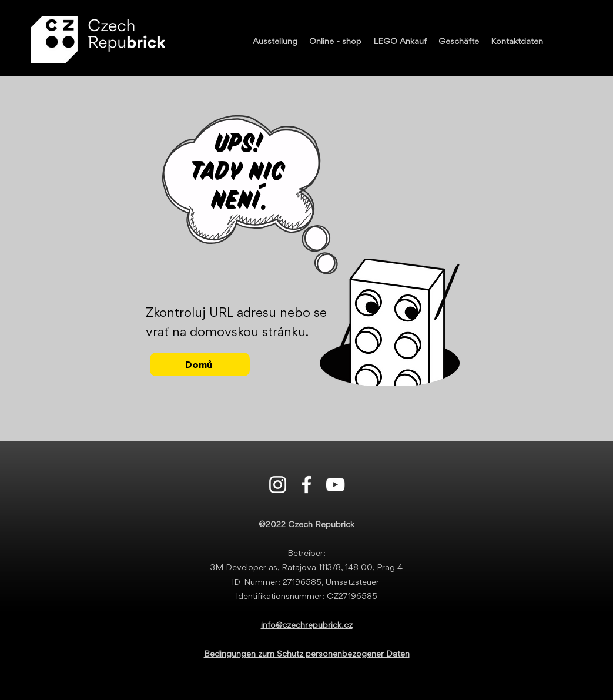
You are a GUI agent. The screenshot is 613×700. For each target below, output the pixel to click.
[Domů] (200, 364)
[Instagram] (278, 485)
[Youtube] (335, 485)
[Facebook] (306, 485)
